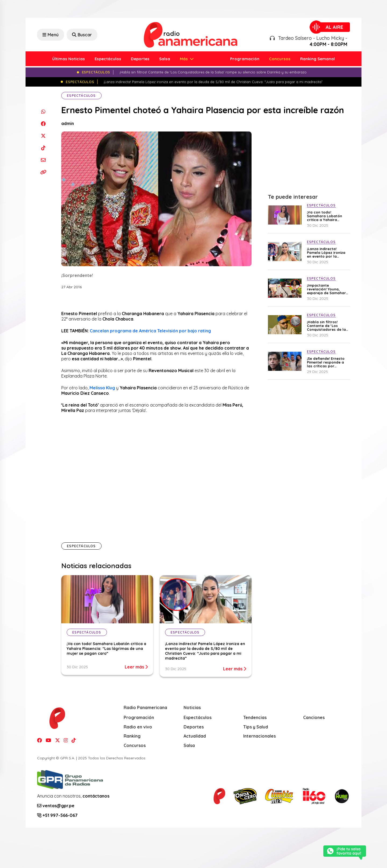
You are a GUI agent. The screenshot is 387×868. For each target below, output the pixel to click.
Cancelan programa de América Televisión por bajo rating (150, 331)
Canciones (314, 717)
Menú (51, 35)
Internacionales (259, 736)
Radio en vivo (138, 727)
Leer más (136, 667)
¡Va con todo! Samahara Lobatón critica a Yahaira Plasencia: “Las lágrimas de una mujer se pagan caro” (106, 649)
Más (184, 59)
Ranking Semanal (318, 59)
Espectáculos (108, 59)
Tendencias (255, 717)
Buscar (82, 35)
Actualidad (195, 736)
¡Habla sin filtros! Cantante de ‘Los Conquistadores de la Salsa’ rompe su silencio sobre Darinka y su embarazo (327, 326)
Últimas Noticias (69, 59)
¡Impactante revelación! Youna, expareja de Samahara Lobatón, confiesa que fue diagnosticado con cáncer (328, 289)
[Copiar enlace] (43, 172)
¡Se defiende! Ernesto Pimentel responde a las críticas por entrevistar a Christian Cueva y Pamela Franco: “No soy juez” (327, 362)
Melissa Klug (102, 388)
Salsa (165, 59)
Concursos (280, 59)
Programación (245, 59)
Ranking (132, 736)
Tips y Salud (256, 727)
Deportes (140, 59)
